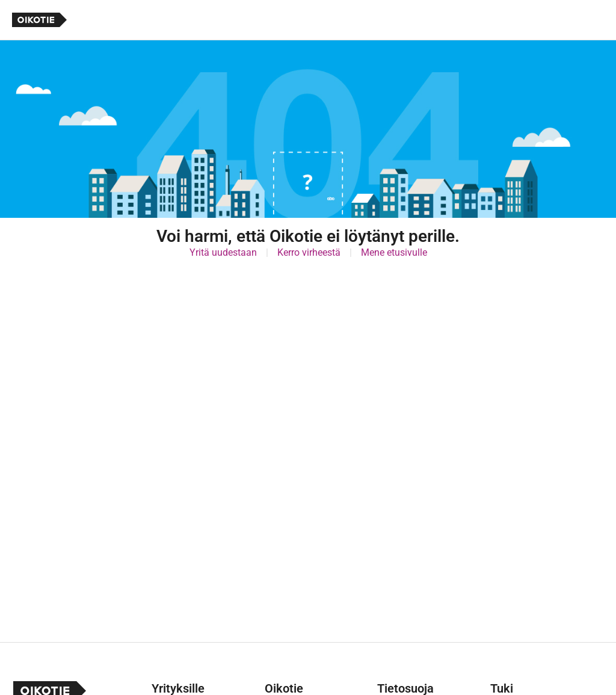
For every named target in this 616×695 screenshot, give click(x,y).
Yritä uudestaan (223, 252)
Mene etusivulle (394, 252)
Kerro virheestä (309, 252)
